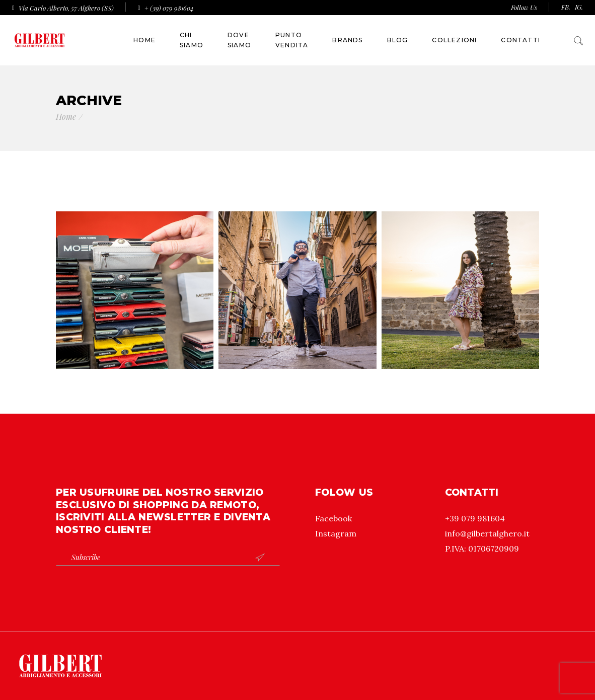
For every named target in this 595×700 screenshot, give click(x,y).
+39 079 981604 (475, 518)
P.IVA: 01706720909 (482, 549)
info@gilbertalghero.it (487, 533)
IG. (579, 7)
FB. (566, 7)
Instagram (336, 533)
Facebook (333, 518)
